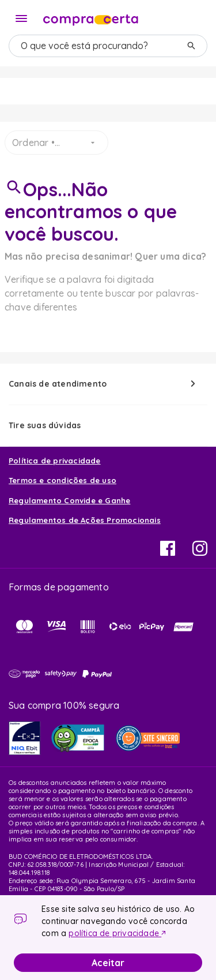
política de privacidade (115, 933)
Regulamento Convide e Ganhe (69, 500)
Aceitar (108, 963)
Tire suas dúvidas (45, 425)
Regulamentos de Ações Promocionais (85, 520)
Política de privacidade (55, 461)
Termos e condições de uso (62, 480)
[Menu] (21, 18)
